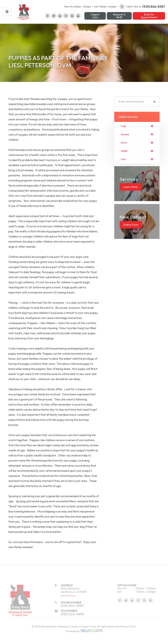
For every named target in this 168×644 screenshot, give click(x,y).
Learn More (131, 194)
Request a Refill (119, 19)
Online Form (131, 232)
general (126, 140)
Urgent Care (95, 19)
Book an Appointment (149, 19)
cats (124, 166)
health (125, 158)
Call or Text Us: (142, 10)
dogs (124, 132)
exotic (124, 149)
